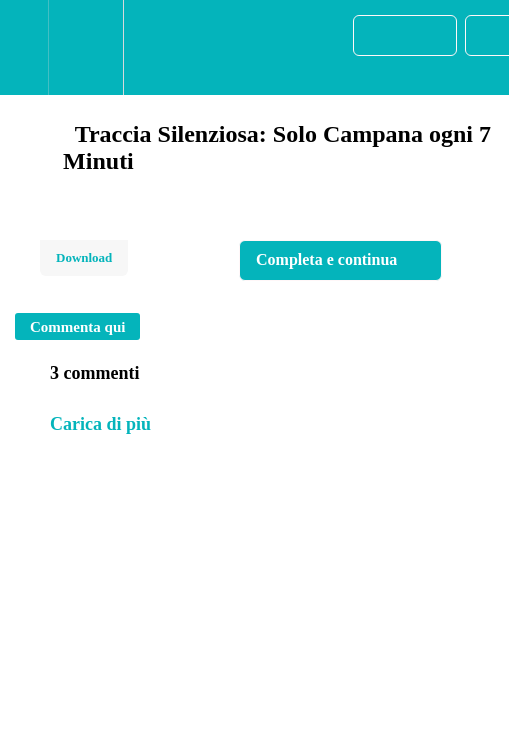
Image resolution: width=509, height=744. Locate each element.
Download (84, 257)
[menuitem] (85, 47)
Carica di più (100, 424)
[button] (24, 47)
